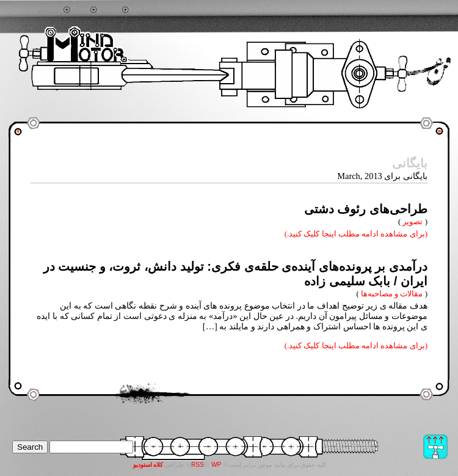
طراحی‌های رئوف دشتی (366, 209)
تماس (142, 10)
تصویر (413, 222)
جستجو (49, 10)
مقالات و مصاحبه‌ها (392, 294)
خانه (80, 10)
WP (216, 465)
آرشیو (110, 10)
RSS (198, 465)
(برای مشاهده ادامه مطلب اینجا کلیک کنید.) (356, 234)
